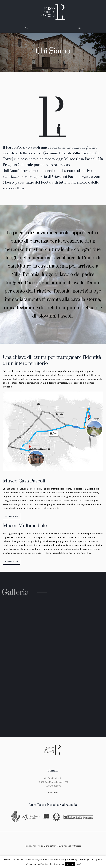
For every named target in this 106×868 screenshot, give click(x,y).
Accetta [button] (70, 864)
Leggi (78, 864)
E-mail (55, 793)
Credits (77, 846)
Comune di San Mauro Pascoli (56, 846)
